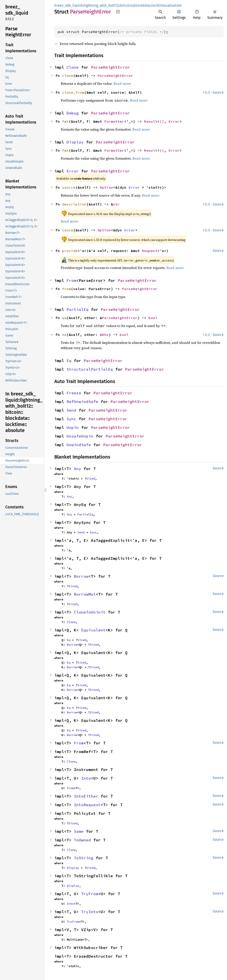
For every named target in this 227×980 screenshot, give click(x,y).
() (162, 121)
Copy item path (118, 12)
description (74, 204)
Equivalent (93, 630)
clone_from (73, 92)
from (67, 289)
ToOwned (82, 840)
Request (150, 251)
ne (64, 335)
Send (71, 410)
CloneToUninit (90, 612)
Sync (71, 419)
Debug (73, 113)
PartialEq (77, 309)
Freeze (74, 393)
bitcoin (126, 5)
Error (174, 121)
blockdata (142, 5)
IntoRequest (87, 805)
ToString (84, 858)
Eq (69, 361)
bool (153, 318)
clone (68, 76)
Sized (91, 478)
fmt (65, 121)
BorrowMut (85, 594)
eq (64, 318)
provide (70, 251)
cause (68, 230)
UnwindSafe (79, 445)
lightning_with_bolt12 (101, 5)
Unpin (73, 427)
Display (75, 142)
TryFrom (90, 894)
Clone (73, 67)
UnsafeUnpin (80, 436)
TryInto (90, 912)
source (69, 187)
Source (218, 92)
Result (151, 121)
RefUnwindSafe (82, 402)
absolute (175, 5)
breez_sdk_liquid (68, 5)
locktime (159, 5)
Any (77, 469)
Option (106, 187)
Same (79, 831)
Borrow (81, 576)
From (71, 280)
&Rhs (104, 335)
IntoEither (86, 796)
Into (86, 778)
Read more (122, 83)
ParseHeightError (110, 67)
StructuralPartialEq (90, 369)
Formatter (114, 121)
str (116, 204)
